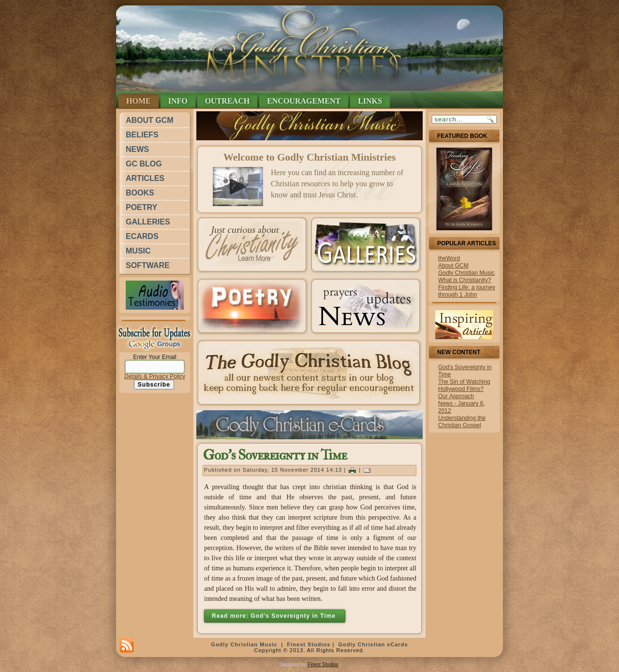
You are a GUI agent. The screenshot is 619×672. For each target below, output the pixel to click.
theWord (449, 258)
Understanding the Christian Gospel (462, 422)
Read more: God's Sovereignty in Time (275, 616)
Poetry (141, 207)
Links (370, 101)
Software (148, 265)
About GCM (150, 120)
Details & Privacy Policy (155, 376)
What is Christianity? (464, 280)
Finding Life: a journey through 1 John (467, 291)
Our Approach (456, 396)
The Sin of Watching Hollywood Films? (464, 385)
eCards (142, 236)
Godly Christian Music (466, 273)
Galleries (148, 222)
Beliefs (142, 135)
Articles (145, 178)
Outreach (227, 101)
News (137, 149)
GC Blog (144, 164)
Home (139, 101)
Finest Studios (309, 644)
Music (138, 251)
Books (140, 193)
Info (178, 101)
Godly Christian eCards (373, 644)
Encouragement (304, 101)
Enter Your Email (155, 357)
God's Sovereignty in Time (275, 455)
